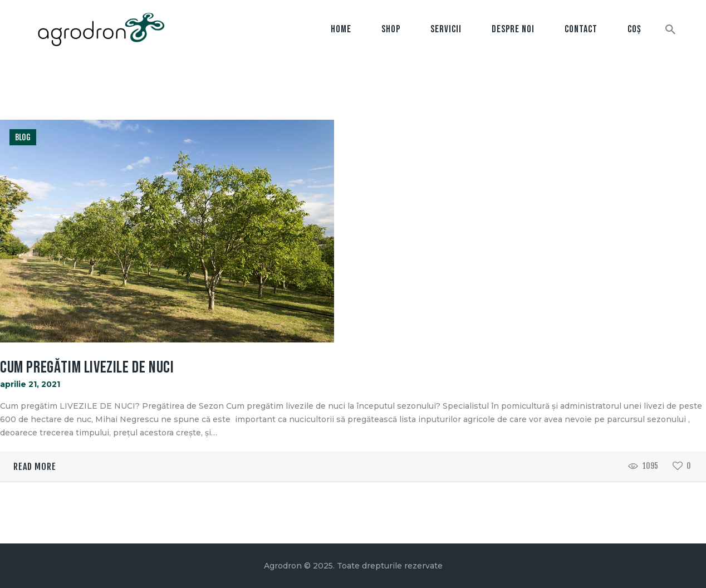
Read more (35, 467)
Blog (23, 137)
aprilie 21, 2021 (30, 384)
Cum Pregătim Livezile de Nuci (87, 367)
